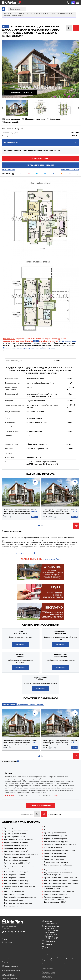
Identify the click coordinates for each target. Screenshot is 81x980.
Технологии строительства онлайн (54, 964)
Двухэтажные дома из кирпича (16, 842)
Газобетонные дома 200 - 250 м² (17, 863)
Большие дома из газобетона (56, 894)
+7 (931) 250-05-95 (51, 930)
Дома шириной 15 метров (15, 875)
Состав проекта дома (67, 341)
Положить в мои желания (42, 165)
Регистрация (8, 942)
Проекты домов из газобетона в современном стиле (57, 887)
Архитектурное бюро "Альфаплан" (12, 924)
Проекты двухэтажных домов (16, 837)
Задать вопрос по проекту (70, 170)
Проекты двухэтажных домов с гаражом (20, 866)
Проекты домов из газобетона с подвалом (61, 878)
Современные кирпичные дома (57, 862)
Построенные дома (48, 972)
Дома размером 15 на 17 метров (17, 881)
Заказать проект (42, 158)
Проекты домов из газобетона (16, 831)
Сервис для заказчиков (41, 625)
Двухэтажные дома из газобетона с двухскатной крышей (58, 874)
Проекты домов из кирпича (15, 828)
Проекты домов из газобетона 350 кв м (60, 850)
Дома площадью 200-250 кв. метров (19, 840)
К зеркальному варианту (19, 93)
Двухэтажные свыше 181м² (55, 902)
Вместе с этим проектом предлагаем (31, 704)
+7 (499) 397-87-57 (51, 938)
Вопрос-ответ (55, 119)
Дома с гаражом (51, 830)
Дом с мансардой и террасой (56, 836)
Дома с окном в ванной (13, 906)
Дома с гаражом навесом (14, 891)
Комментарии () (11, 122)
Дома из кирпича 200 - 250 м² (16, 851)
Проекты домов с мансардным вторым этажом (20, 887)
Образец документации (35, 119)
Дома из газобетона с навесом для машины (61, 881)
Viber (46, 947)
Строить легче (9, 339)
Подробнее (20, 644)
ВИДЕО (36, 341)
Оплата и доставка (12, 119)
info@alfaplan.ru (50, 941)
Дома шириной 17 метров (15, 878)
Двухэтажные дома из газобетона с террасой (58, 866)
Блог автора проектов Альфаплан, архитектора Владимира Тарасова (58, 959)
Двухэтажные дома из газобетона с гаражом (62, 870)
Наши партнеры (47, 968)
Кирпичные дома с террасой (56, 839)
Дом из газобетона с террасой (56, 842)
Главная (4, 954)
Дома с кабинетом (51, 827)
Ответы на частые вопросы (11, 970)
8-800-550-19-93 (50, 928)
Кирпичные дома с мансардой (16, 845)
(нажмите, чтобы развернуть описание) (18, 553)
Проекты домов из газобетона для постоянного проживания (58, 898)
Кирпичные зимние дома (54, 859)
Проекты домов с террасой (55, 833)
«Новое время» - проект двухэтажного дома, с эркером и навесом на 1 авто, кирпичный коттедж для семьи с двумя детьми (56, 512)
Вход (6, 939)
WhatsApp (48, 944)
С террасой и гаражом (53, 847)
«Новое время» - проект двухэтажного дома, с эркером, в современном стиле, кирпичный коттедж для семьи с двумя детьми (17, 512)
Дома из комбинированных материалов (20, 897)
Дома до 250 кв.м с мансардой (16, 872)
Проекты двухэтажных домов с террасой (60, 844)
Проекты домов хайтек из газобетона (59, 891)
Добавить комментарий (41, 805)
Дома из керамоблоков (13, 900)
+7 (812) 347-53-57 (51, 934)
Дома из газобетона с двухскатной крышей (61, 883)
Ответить (56, 795)
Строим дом (46, 954)
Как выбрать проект (8, 974)
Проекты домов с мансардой (16, 834)
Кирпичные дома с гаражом (15, 848)
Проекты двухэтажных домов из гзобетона (21, 854)
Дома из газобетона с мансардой (17, 857)
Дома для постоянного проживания (18, 903)
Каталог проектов (8, 958)
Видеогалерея (47, 976)
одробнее (56, 559)
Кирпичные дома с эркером (55, 856)
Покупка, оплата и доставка (11, 962)
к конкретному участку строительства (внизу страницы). (30, 348)
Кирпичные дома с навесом (55, 853)
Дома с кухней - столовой (14, 894)
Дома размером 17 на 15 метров (17, 883)
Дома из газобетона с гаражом (16, 860)
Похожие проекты (9, 704)
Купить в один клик (8, 170)
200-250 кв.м (9, 869)
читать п (47, 559)
